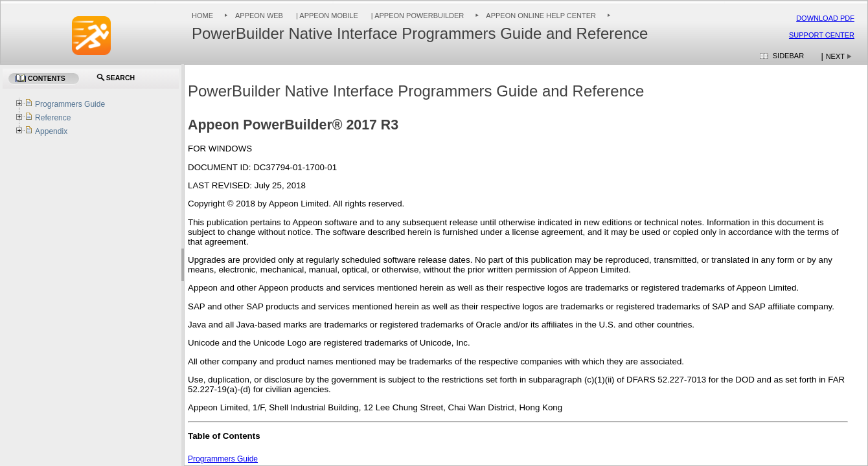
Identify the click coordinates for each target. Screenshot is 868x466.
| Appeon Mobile (326, 16)
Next (835, 56)
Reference (53, 118)
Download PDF (825, 18)
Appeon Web (259, 16)
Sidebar (788, 56)
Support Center (822, 35)
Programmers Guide (223, 459)
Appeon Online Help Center (541, 16)
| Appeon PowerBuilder (417, 16)
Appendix (51, 131)
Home (202, 16)
